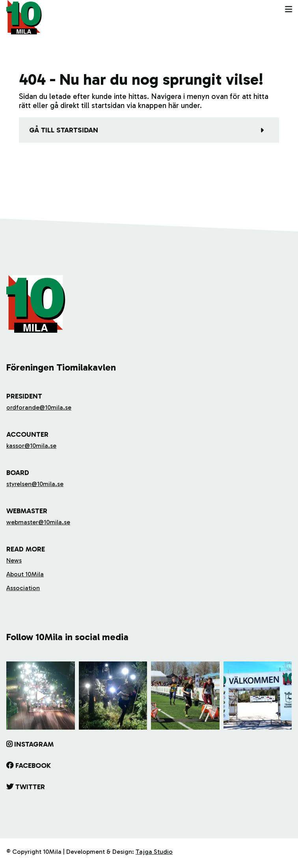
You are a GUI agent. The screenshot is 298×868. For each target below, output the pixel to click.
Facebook (33, 766)
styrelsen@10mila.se (35, 484)
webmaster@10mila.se (38, 522)
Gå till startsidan (64, 130)
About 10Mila (25, 574)
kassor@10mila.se (31, 446)
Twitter (30, 787)
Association (23, 588)
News (14, 560)
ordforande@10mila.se (39, 407)
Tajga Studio (154, 852)
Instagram (34, 744)
